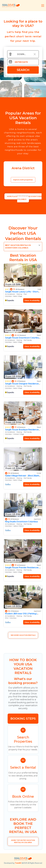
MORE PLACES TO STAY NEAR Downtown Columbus (24, 198)
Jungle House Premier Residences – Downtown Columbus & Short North (23, 569)
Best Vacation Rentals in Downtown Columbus (18, 246)
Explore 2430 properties (23, 180)
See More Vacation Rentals (23, 635)
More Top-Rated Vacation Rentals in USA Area (23, 841)
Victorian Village (19, 434)
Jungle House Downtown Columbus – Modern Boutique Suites (23, 339)
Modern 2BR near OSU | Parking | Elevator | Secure (21, 615)
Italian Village (18, 296)
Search (23, 70)
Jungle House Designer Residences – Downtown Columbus (22, 385)
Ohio (7, 618)
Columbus (8, 296)
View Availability (32, 300)
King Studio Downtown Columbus (21, 522)
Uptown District (18, 526)
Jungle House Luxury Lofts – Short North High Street (22, 293)
